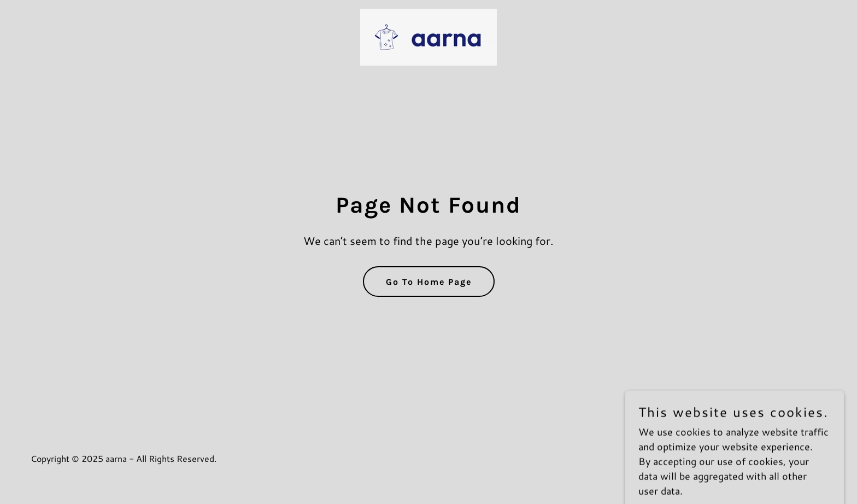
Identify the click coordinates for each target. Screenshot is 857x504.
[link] (428, 36)
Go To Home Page (429, 282)
